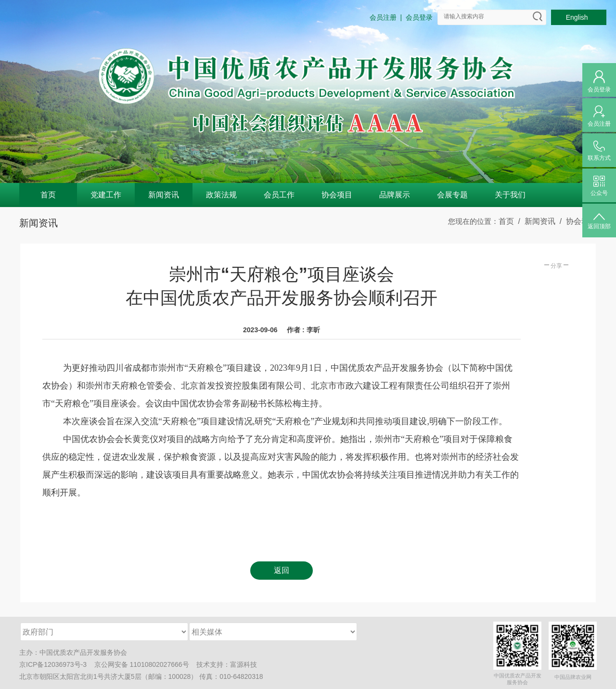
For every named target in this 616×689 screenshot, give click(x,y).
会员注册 (383, 17)
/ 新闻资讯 (535, 221)
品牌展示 (395, 195)
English (579, 17)
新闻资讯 (164, 195)
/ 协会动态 (576, 221)
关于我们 (510, 195)
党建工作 (106, 195)
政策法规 (221, 195)
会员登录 (419, 17)
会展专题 (452, 195)
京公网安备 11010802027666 (138, 664)
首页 (48, 195)
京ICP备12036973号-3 (53, 664)
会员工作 (279, 195)
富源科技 (244, 664)
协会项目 (337, 195)
